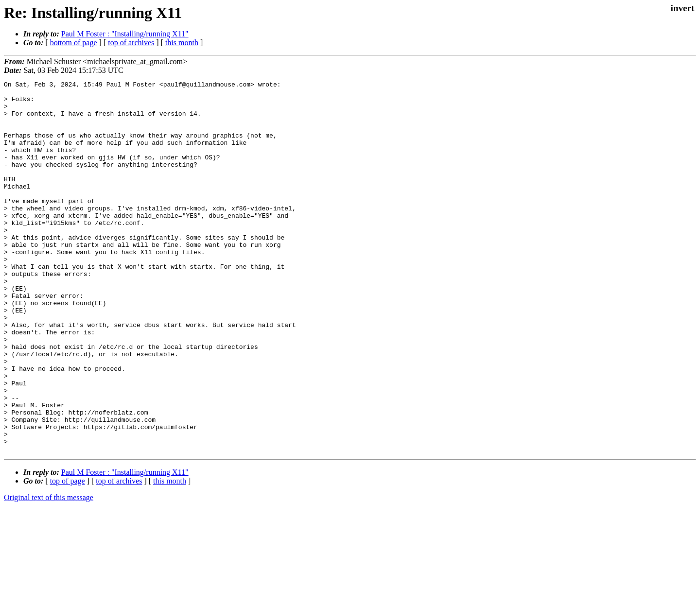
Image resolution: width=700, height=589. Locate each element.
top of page (68, 555)
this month (182, 43)
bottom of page (74, 43)
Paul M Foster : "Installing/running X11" (125, 34)
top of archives (131, 43)
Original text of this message (49, 572)
